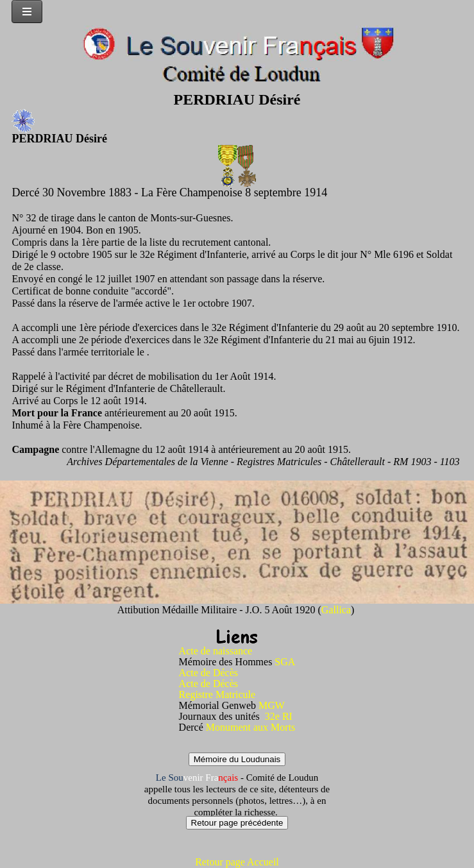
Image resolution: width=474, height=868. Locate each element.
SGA (285, 662)
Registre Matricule (217, 694)
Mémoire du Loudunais (237, 759)
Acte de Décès (208, 673)
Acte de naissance (216, 651)
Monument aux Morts (251, 727)
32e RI (279, 716)
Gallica (336, 610)
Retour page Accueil (237, 862)
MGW (272, 705)
